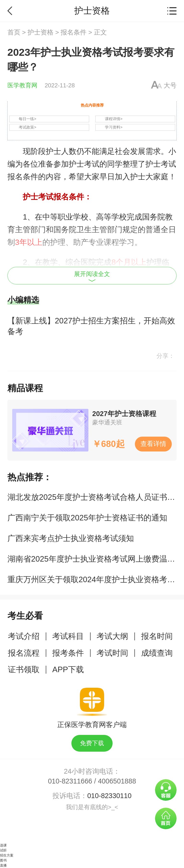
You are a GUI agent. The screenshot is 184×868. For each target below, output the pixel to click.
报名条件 (74, 32)
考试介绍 (24, 636)
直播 (3, 865)
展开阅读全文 (92, 276)
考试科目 (68, 636)
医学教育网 (22, 85)
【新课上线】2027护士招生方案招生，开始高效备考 (91, 326)
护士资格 (40, 32)
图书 (3, 860)
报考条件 (68, 653)
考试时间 (112, 653)
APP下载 (68, 669)
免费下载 (92, 743)
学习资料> (114, 127)
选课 (3, 845)
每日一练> (27, 119)
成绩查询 (157, 653)
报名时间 (157, 636)
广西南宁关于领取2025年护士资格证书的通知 (87, 518)
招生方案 (7, 855)
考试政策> (27, 127)
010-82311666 (70, 781)
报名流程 (24, 653)
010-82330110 (109, 796)
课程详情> (114, 119)
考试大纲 (112, 636)
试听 (3, 850)
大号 (170, 85)
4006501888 (117, 781)
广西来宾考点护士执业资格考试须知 (71, 538)
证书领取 (24, 669)
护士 (53, 151)
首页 (14, 32)
